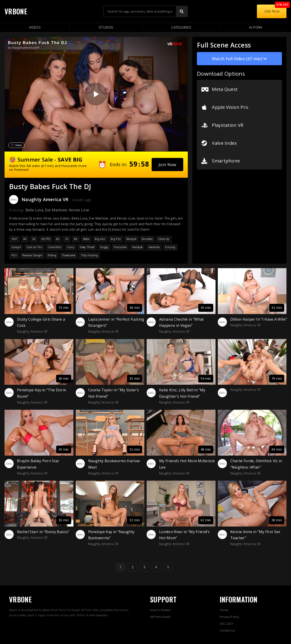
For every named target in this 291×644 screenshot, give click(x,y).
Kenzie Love (79, 210)
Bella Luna (34, 210)
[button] (167, 165)
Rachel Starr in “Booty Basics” (43, 532)
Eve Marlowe (56, 210)
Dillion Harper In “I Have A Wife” (259, 319)
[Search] (182, 11)
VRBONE (16, 11)
